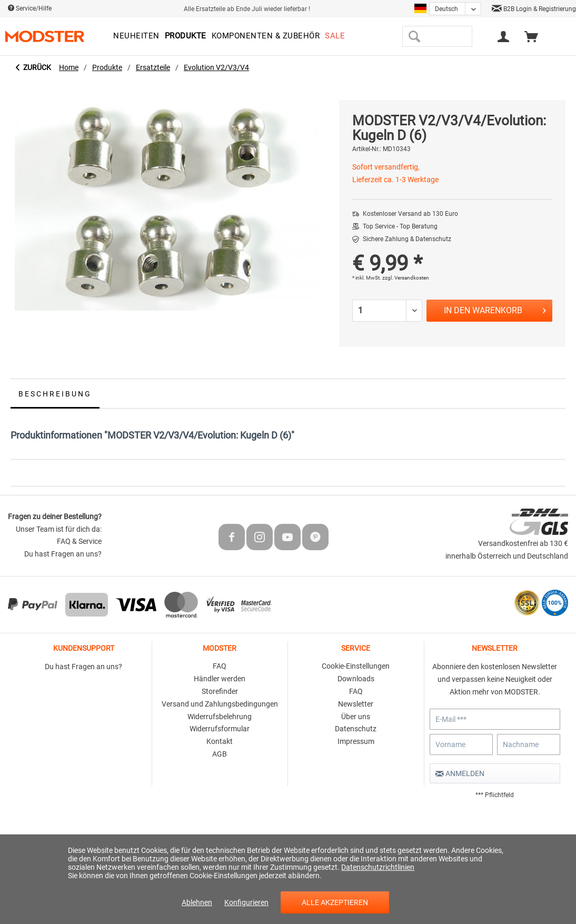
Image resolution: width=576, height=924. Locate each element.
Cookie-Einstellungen (356, 666)
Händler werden (220, 679)
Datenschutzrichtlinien (378, 867)
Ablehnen (197, 902)
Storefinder (220, 691)
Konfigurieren (246, 902)
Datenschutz (356, 729)
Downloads (356, 679)
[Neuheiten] (136, 36)
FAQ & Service (79, 541)
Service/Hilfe (30, 8)
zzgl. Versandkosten (406, 278)
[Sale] (335, 36)
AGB (220, 754)
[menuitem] (136, 36)
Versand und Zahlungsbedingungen (220, 704)
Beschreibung (55, 394)
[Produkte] (186, 36)
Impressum (356, 741)
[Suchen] (414, 36)
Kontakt (220, 741)
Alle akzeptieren (335, 902)
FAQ (220, 666)
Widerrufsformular (220, 729)
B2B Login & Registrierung (534, 9)
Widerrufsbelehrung (220, 717)
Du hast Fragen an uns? (63, 554)
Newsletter (356, 704)
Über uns (356, 717)
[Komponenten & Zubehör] (266, 36)
